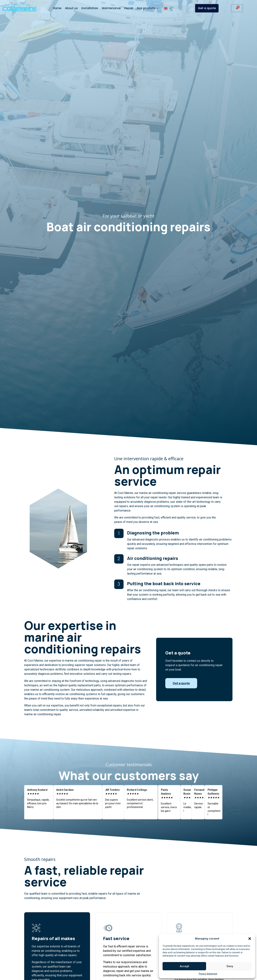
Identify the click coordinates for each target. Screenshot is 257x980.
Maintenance (111, 8)
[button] (250, 939)
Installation (90, 8)
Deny (230, 966)
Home (57, 8)
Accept (184, 966)
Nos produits (148, 8)
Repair (129, 8)
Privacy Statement (208, 974)
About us (71, 8)
